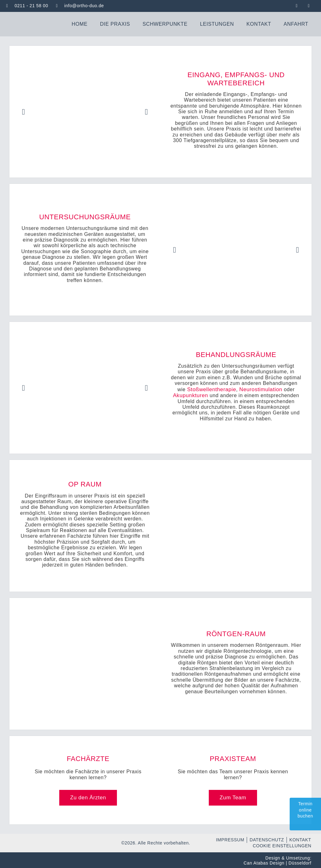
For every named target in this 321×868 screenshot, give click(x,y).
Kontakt (259, 23)
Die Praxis (115, 23)
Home (80, 23)
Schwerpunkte (165, 23)
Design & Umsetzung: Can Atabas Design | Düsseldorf (277, 860)
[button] (24, 111)
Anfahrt (296, 23)
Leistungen (217, 23)
